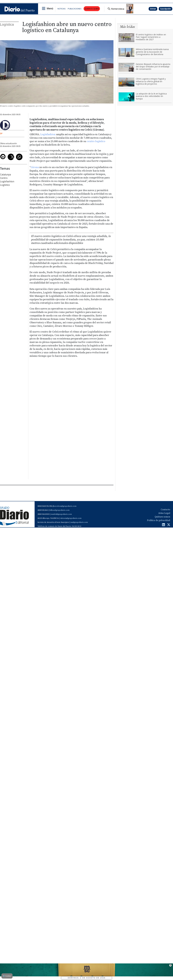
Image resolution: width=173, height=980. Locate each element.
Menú (50, 9)
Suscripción (166, 9)
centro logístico (96, 141)
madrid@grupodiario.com (61, 514)
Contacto (165, 510)
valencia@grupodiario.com (71, 518)
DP (1, 133)
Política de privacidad (159, 520)
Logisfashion (48, 134)
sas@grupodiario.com (79, 522)
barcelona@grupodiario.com (65, 506)
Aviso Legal (164, 513)
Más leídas (127, 27)
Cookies (7, 976)
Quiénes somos (162, 517)
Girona (35, 167)
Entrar (153, 9)
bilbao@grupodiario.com (60, 510)
